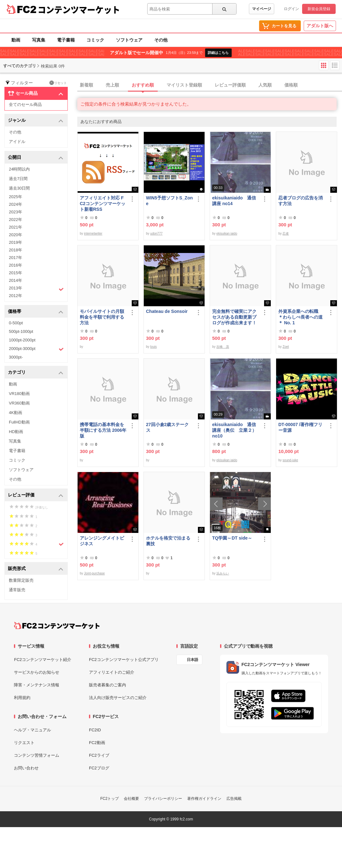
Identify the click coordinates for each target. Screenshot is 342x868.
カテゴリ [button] (36, 373)
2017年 (16, 258)
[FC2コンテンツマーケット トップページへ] (57, 625)
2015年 (16, 273)
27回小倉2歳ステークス (167, 427)
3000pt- (16, 357)
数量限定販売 (21, 580)
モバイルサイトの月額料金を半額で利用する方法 (102, 317)
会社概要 (131, 799)
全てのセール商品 (25, 104)
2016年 (16, 265)
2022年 (16, 220)
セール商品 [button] (36, 94)
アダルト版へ (320, 26)
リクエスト (24, 743)
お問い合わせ (26, 768)
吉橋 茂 (223, 347)
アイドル (17, 142)
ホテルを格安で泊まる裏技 (168, 541)
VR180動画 (19, 394)
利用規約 (22, 698)
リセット (58, 83)
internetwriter (93, 233)
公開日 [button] (36, 158)
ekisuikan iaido (227, 233)
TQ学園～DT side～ (232, 538)
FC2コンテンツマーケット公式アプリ (124, 660)
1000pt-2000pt (22, 340)
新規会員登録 (319, 9)
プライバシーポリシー (163, 799)
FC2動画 (97, 743)
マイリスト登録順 (184, 85)
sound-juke (290, 460)
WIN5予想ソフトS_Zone (169, 201)
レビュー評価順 (230, 85)
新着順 (86, 85)
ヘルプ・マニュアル (32, 730)
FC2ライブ (99, 755)
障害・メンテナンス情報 (37, 685)
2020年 (16, 235)
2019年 (16, 242)
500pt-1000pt (21, 331)
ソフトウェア (129, 40)
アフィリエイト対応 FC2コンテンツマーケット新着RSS (103, 204)
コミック (95, 40)
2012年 (16, 296)
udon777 (156, 233)
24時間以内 (19, 169)
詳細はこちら (218, 53)
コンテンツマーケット (79, 10)
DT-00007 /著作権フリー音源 (300, 427)
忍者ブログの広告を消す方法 (301, 201)
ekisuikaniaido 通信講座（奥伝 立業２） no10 (234, 430)
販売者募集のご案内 (108, 685)
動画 (16, 40)
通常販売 (17, 590)
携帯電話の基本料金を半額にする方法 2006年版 (103, 430)
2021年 (16, 227)
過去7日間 (18, 179)
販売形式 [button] (36, 569)
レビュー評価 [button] (36, 495)
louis (153, 347)
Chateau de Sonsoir (167, 311)
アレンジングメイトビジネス (102, 541)
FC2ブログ (99, 768)
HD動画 (16, 432)
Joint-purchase (94, 573)
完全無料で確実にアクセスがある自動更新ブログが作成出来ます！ (234, 317)
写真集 (39, 40)
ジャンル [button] (36, 121)
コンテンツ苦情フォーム (37, 755)
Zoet (286, 347)
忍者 (286, 233)
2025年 (16, 197)
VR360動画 (19, 403)
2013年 (36, 289)
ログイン (291, 9)
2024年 (16, 204)
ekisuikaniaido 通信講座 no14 (234, 201)
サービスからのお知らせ (37, 672)
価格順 (291, 85)
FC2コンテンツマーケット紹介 (43, 660)
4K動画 (16, 413)
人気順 (265, 85)
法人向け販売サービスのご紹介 (118, 698)
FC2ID (95, 730)
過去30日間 (19, 188)
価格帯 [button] (36, 312)
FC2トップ (110, 799)
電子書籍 (66, 40)
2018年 (16, 250)
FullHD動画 (19, 422)
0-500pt (16, 323)
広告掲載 (234, 799)
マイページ (262, 9)
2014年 (16, 280)
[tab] (210, 85)
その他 (161, 40)
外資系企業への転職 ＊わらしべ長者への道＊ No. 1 (301, 317)
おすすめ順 (143, 85)
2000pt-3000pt (36, 349)
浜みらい (223, 573)
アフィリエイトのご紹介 (112, 672)
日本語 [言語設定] (193, 660)
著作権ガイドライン (204, 799)
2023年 (16, 212)
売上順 (112, 85)
